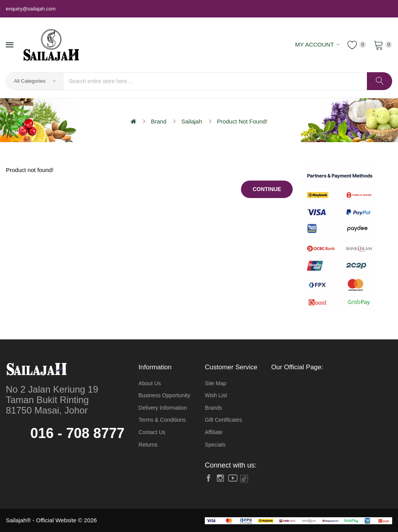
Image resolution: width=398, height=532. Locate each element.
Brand (159, 121)
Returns (148, 445)
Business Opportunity (164, 395)
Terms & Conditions (162, 420)
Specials (215, 445)
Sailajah (191, 121)
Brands (213, 408)
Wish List (216, 395)
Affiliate (214, 432)
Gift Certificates (223, 420)
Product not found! (242, 121)
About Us (150, 383)
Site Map (216, 383)
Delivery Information (163, 408)
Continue (267, 189)
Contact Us (152, 432)
